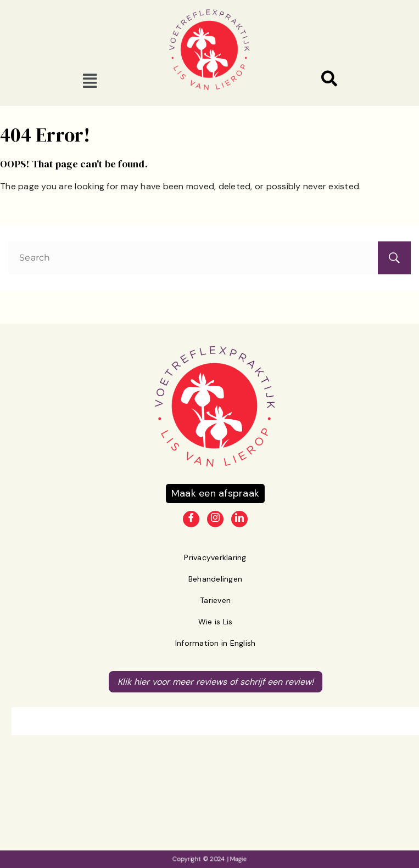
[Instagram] (215, 519)
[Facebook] (191, 519)
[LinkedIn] (239, 519)
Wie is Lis (216, 622)
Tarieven (215, 600)
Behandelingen (215, 579)
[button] (90, 80)
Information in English (216, 643)
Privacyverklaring (215, 557)
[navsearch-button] (329, 80)
